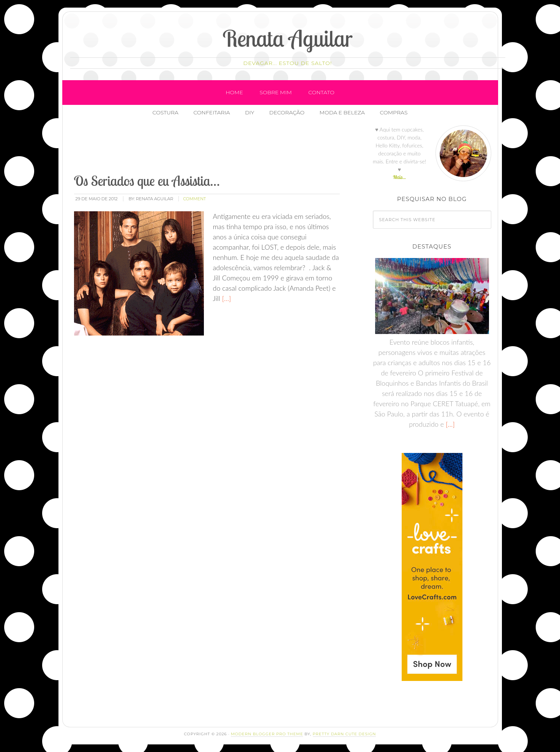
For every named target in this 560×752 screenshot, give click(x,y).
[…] (226, 298)
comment (194, 199)
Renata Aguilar (288, 38)
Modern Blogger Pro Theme (267, 734)
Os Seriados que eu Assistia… (147, 181)
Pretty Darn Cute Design (345, 734)
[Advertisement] (211, 148)
